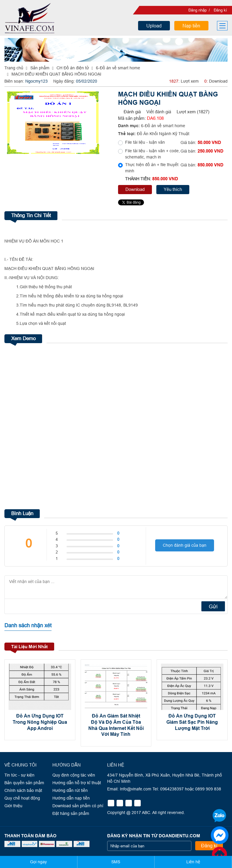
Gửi (213, 606)
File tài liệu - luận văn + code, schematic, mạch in (153, 154)
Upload (154, 26)
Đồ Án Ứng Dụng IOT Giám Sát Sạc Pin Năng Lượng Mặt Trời (192, 722)
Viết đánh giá (159, 112)
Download (135, 189)
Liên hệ (193, 862)
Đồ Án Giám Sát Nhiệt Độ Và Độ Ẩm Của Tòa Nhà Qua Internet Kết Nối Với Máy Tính (116, 725)
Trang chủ (14, 68)
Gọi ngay (38, 862)
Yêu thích (173, 189)
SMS (116, 862)
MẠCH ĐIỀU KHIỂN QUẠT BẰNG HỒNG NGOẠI (56, 74)
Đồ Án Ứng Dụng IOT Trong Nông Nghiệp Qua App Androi (40, 722)
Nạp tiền (191, 26)
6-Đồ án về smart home (118, 68)
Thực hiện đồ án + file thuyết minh (152, 168)
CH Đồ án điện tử (73, 68)
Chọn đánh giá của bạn (185, 545)
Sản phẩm (40, 68)
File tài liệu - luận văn (145, 142)
